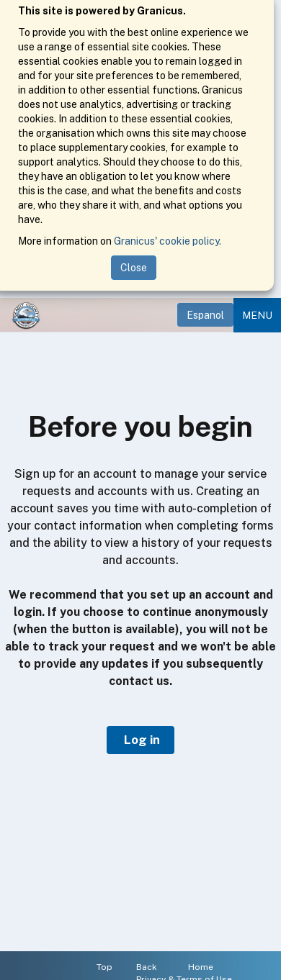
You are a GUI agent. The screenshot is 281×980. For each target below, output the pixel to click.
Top (104, 967)
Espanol (205, 315)
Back (147, 967)
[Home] (26, 315)
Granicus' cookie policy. (168, 241)
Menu (257, 315)
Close (134, 268)
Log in (140, 740)
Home (201, 967)
